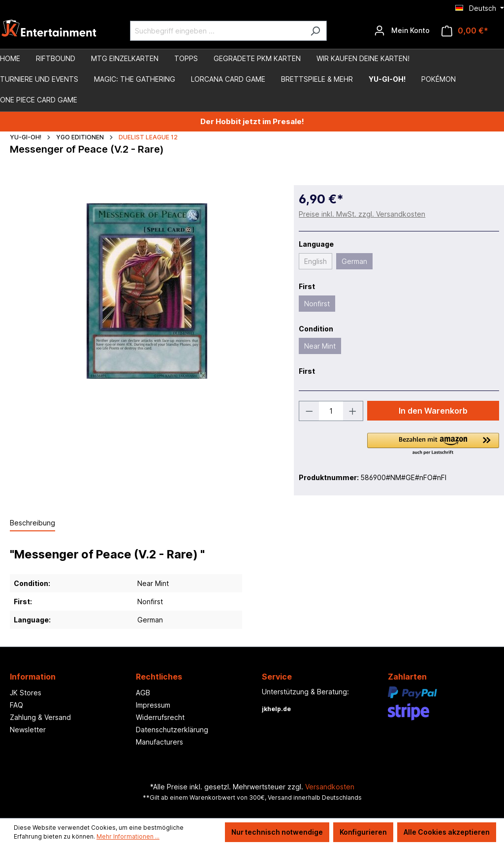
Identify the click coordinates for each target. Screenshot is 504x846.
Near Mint (320, 346)
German (354, 261)
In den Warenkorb (433, 411)
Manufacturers (159, 742)
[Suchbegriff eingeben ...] (217, 31)
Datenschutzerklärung (172, 730)
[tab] (32, 523)
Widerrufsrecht (160, 717)
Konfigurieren (363, 832)
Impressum (153, 705)
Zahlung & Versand (40, 717)
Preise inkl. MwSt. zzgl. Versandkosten (362, 214)
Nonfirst (317, 304)
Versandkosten (330, 787)
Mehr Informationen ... (128, 836)
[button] (433, 445)
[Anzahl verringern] (309, 411)
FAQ (16, 705)
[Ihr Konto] (402, 31)
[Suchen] (315, 31)
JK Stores (26, 693)
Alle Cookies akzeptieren (447, 832)
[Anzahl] (331, 411)
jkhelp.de (276, 709)
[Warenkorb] (465, 31)
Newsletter (28, 730)
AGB (143, 693)
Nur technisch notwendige (277, 832)
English (315, 261)
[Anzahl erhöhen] (353, 411)
